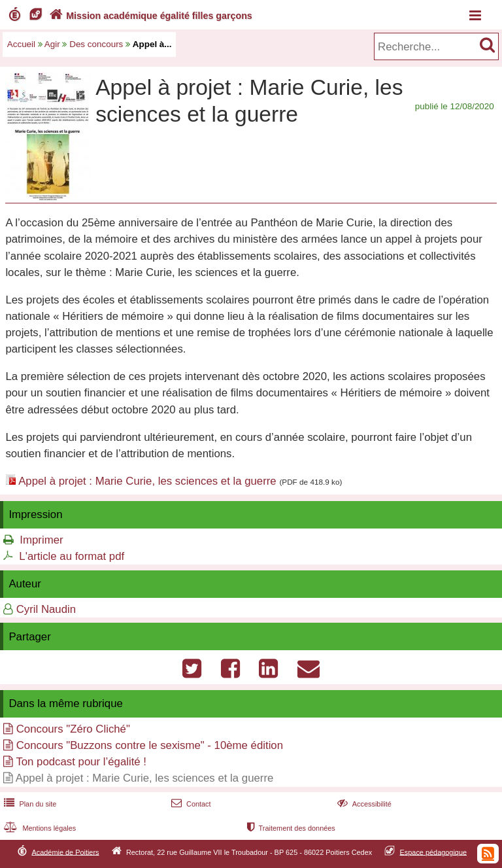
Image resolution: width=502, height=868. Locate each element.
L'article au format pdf (72, 556)
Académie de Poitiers (65, 852)
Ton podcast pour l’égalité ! (81, 762)
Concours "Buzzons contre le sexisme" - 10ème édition (150, 745)
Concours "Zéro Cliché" (73, 729)
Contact (190, 804)
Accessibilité (363, 804)
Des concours (96, 44)
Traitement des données (290, 828)
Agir (52, 44)
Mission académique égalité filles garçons (149, 16)
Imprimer (41, 540)
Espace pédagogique (434, 852)
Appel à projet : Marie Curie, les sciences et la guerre (147, 481)
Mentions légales (39, 828)
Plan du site (29, 804)
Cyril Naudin (46, 609)
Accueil (21, 44)
